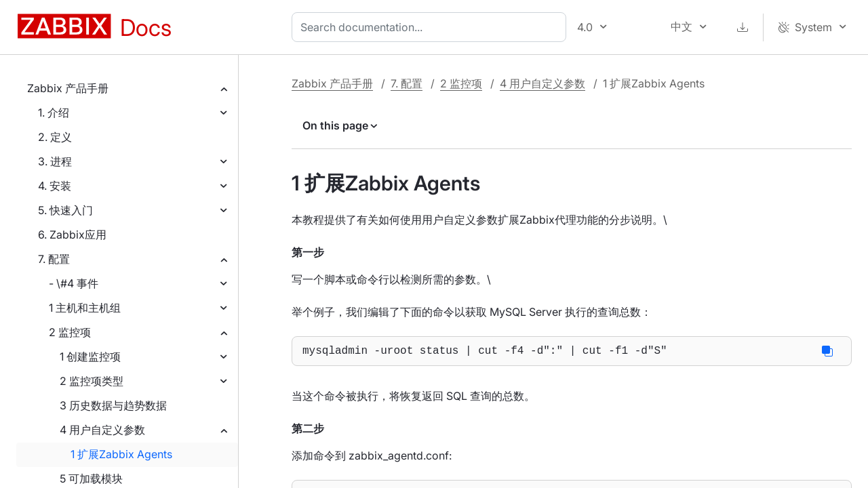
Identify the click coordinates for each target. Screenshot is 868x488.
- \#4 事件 (74, 283)
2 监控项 (70, 332)
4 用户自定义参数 (102, 430)
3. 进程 (55, 161)
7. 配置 (54, 259)
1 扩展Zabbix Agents (121, 454)
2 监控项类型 (92, 381)
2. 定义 (55, 137)
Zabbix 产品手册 (68, 88)
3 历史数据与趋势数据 (113, 405)
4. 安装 (55, 186)
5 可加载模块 (91, 479)
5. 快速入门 (65, 210)
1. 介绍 (54, 113)
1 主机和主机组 (85, 308)
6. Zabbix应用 (72, 235)
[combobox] (432, 27)
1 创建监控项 (90, 357)
